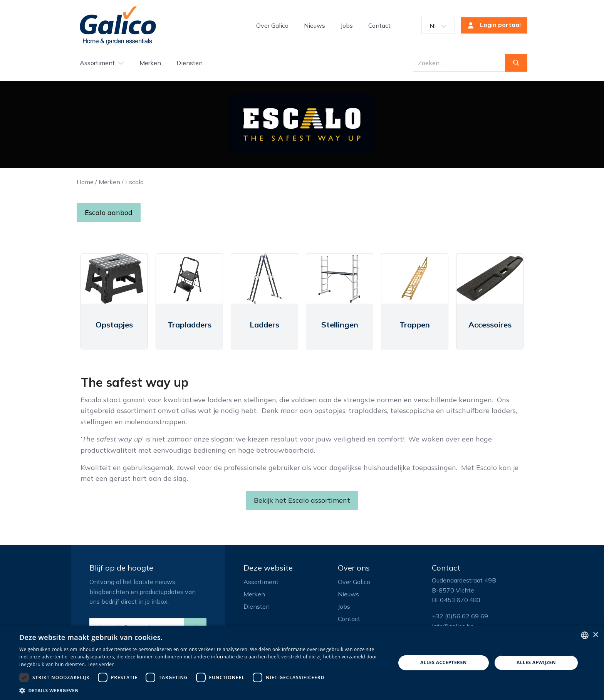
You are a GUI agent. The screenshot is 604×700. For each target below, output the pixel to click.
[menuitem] (272, 25)
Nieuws (348, 594)
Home (85, 182)
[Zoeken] (516, 63)
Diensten (257, 606)
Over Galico (354, 582)
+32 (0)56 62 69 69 (460, 616)
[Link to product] (114, 279)
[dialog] (302, 663)
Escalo (134, 182)
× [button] (595, 635)
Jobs (344, 606)
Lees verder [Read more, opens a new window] (101, 664)
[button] (202, 690)
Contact (349, 619)
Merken (109, 182)
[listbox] (585, 635)
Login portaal (492, 25)
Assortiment (261, 582)
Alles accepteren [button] (444, 662)
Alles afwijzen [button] (536, 662)
